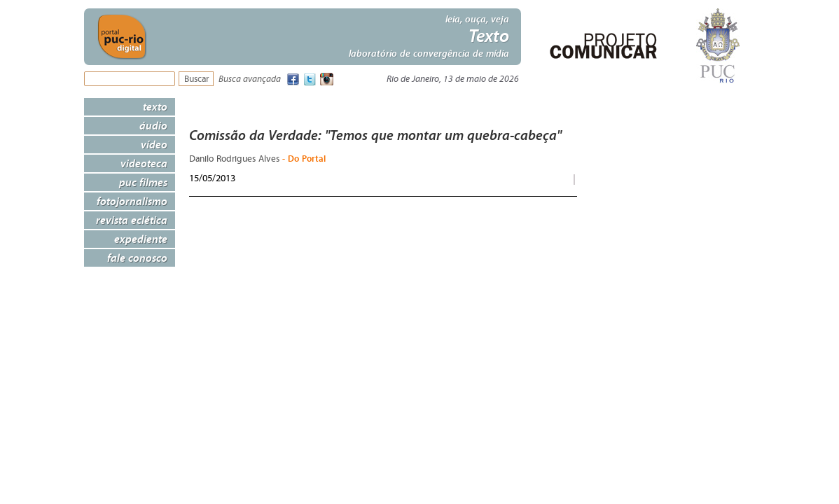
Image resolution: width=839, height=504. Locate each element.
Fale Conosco (137, 258)
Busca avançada (250, 79)
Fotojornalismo (132, 201)
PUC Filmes (143, 182)
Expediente (141, 239)
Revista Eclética (132, 220)
